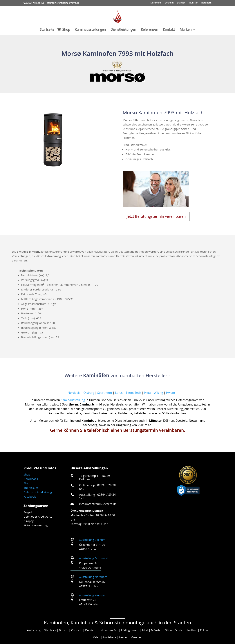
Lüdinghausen (130, 630)
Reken (204, 630)
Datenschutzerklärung (38, 492)
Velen (97, 637)
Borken (64, 630)
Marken (186, 30)
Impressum (31, 488)
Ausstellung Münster (92, 595)
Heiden (124, 637)
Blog (26, 483)
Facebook (30, 496)
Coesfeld (77, 630)
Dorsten (90, 630)
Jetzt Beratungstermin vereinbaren (156, 216)
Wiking (158, 393)
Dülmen (181, 3)
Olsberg (89, 393)
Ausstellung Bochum (92, 540)
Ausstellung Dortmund (94, 558)
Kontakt (169, 30)
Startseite (47, 30)
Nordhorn (206, 3)
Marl (145, 630)
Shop (66, 30)
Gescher (137, 637)
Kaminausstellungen (90, 30)
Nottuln (192, 630)
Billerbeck (50, 630)
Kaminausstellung (73, 400)
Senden (179, 630)
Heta (147, 393)
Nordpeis (52, 393)
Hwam (171, 393)
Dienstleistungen (123, 30)
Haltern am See (108, 630)
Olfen (168, 630)
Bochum (169, 3)
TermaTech (133, 393)
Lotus (119, 393)
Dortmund (156, 3)
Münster (193, 3)
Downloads (31, 479)
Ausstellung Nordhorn (93, 577)
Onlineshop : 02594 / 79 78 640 (97, 487)
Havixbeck (110, 637)
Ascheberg (34, 630)
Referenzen (149, 30)
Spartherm (105, 393)
